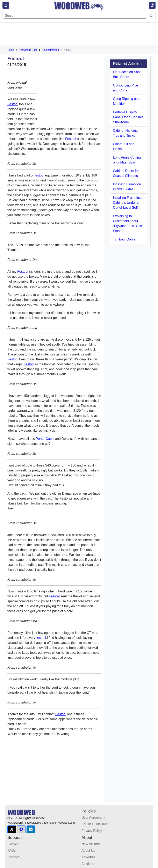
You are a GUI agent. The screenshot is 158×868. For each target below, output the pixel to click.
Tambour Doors (124, 239)
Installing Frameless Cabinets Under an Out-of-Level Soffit (128, 203)
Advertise (88, 857)
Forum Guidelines (94, 824)
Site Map (14, 844)
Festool (13, 104)
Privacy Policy (92, 831)
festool (39, 175)
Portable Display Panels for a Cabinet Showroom (128, 117)
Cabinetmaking (51, 50)
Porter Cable (45, 439)
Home (11, 50)
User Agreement (93, 818)
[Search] (75, 16)
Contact (13, 857)
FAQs (12, 851)
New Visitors (91, 844)
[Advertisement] (82, 34)
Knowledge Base (28, 50)
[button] (12, 829)
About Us (88, 851)
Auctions (88, 864)
